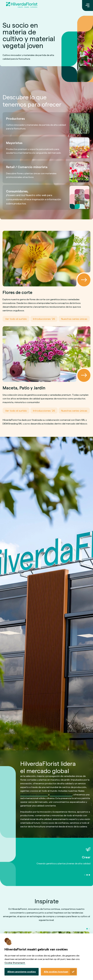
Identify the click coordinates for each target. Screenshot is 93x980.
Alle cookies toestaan (56, 972)
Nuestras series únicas (74, 319)
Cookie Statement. (15, 963)
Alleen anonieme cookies (22, 972)
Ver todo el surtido (16, 319)
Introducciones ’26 (44, 319)
